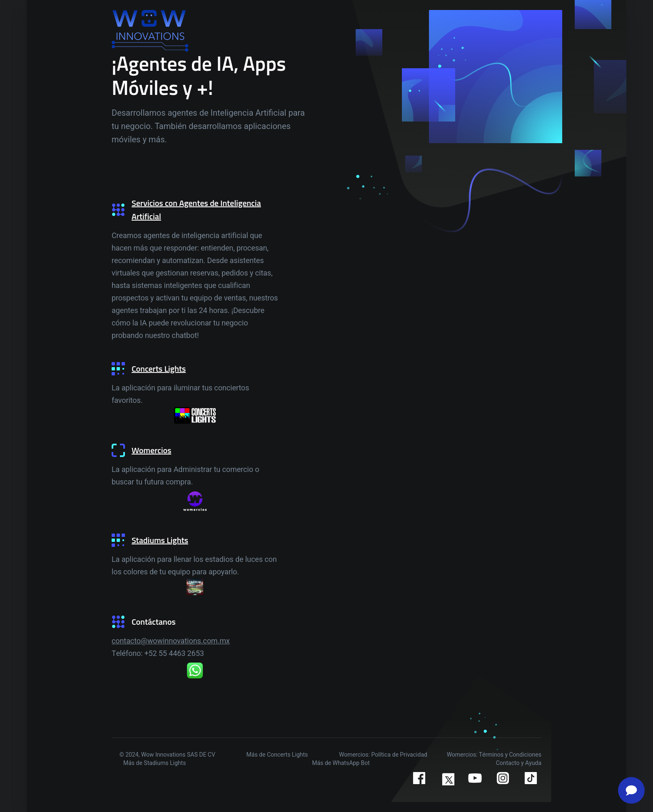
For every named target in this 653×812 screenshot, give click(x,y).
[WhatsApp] (195, 670)
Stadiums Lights (160, 540)
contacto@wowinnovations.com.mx (171, 641)
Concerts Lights (159, 369)
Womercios (151, 450)
